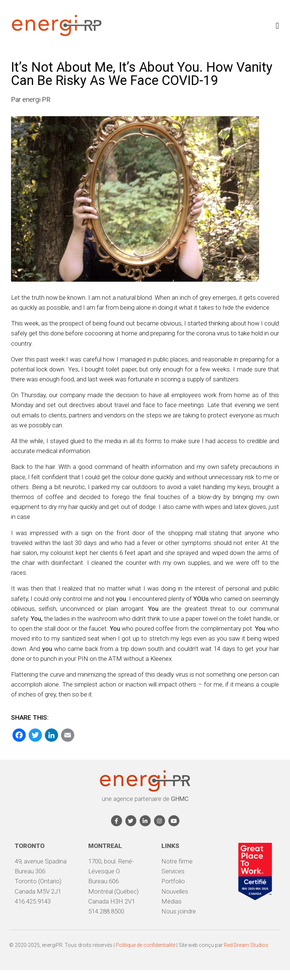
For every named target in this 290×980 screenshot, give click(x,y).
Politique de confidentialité (146, 945)
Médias (171, 901)
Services (173, 871)
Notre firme (177, 861)
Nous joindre (179, 911)
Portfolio (173, 881)
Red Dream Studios (246, 945)
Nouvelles (175, 891)
